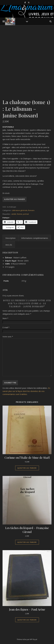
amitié (14, 214)
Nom (5, 318)
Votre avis (8, 337)
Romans (31, 210)
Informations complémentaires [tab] (35, 238)
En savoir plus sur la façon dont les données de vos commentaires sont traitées (26, 391)
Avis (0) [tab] (9, 245)
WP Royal (33, 639)
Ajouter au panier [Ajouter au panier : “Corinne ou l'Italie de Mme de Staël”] (27, 468)
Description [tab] (10, 238)
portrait (26, 214)
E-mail (6, 327)
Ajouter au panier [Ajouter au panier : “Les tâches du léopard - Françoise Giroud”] (27, 542)
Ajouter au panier (15, 199)
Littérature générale (20, 210)
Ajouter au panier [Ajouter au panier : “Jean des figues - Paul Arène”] (27, 620)
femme (20, 214)
